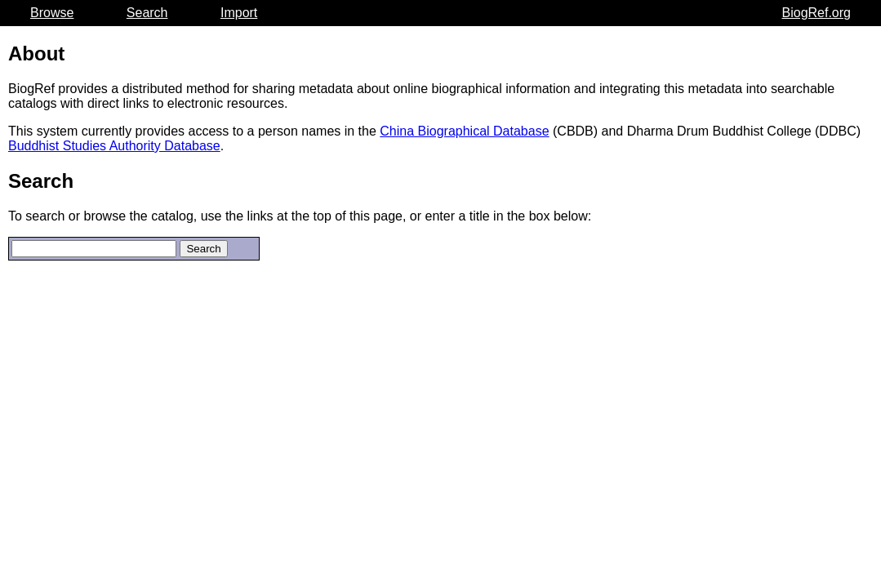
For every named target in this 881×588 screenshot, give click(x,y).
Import (239, 13)
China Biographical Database (464, 131)
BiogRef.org (817, 13)
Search (147, 13)
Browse (52, 13)
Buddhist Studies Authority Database (114, 146)
